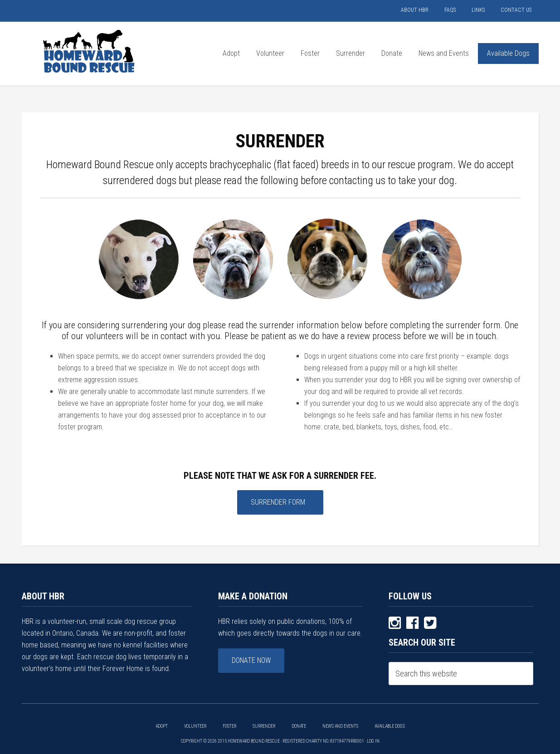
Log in (373, 741)
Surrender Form (278, 502)
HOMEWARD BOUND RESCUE (90, 51)
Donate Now (251, 660)
